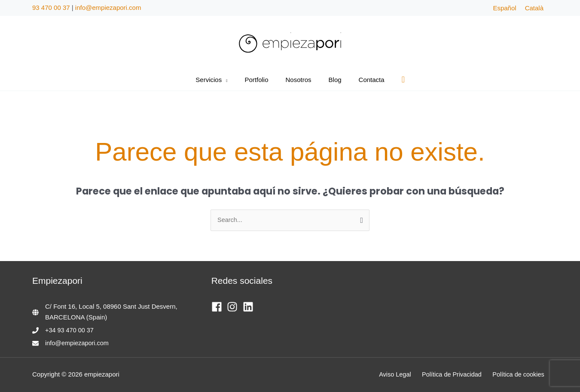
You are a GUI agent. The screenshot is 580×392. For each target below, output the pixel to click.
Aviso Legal (402, 375)
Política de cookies (521, 375)
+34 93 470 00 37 (70, 330)
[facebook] (218, 307)
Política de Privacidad (457, 375)
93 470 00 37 (51, 8)
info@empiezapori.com (108, 8)
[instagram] (234, 307)
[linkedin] (250, 307)
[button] (233, 80)
